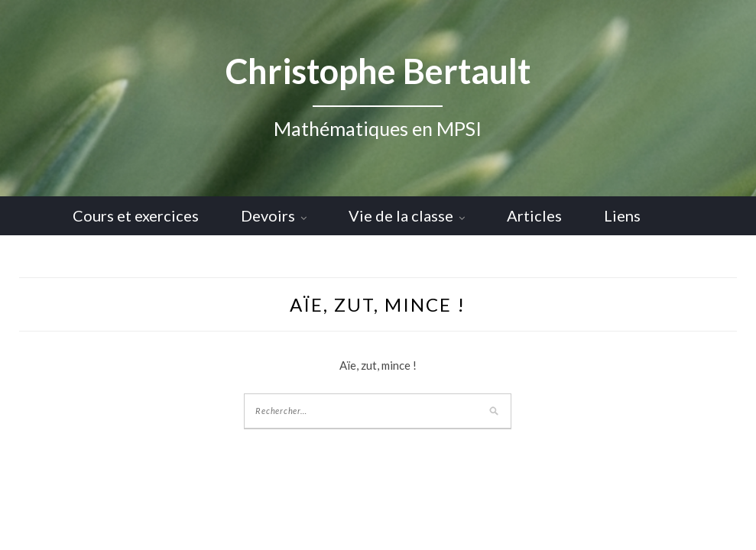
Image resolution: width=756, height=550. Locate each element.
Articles (534, 215)
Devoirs (268, 215)
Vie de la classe (401, 215)
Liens (622, 215)
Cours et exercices (136, 215)
